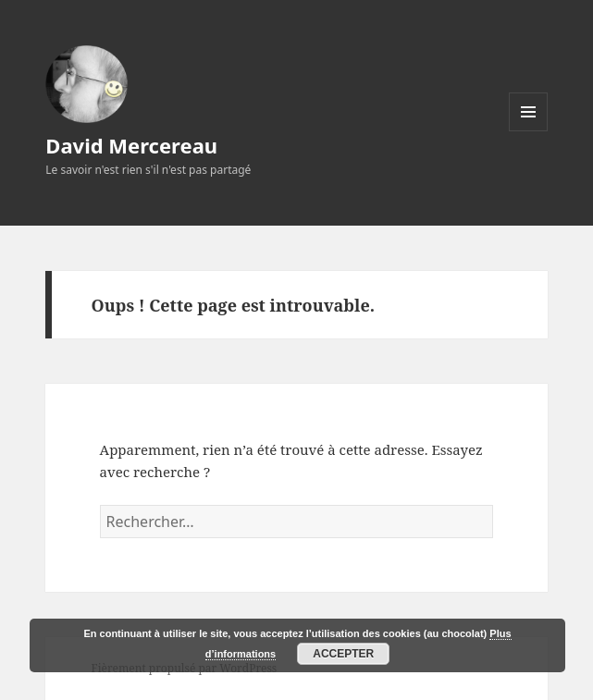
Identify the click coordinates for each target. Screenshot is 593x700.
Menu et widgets (529, 131)
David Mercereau (131, 145)
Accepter (343, 654)
